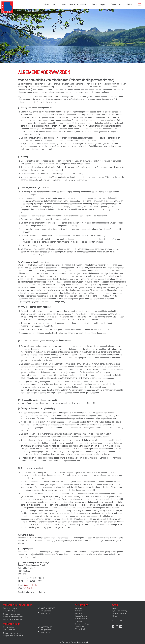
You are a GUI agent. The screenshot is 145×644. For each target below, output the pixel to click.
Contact (114, 608)
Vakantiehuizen (50, 4)
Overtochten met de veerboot (74, 4)
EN (116, 621)
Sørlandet (79, 608)
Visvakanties (80, 626)
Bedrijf (129, 4)
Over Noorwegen (98, 4)
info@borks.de (30, 585)
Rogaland (78, 611)
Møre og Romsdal (81, 619)
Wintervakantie (80, 629)
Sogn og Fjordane (81, 616)
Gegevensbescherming (119, 611)
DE (113, 621)
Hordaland (79, 613)
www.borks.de (29, 588)
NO (121, 621)
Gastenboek (116, 4)
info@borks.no (46, 630)
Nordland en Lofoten (82, 624)
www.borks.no (46, 632)
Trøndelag (79, 621)
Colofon (114, 616)
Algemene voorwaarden (119, 613)
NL (118, 621)
